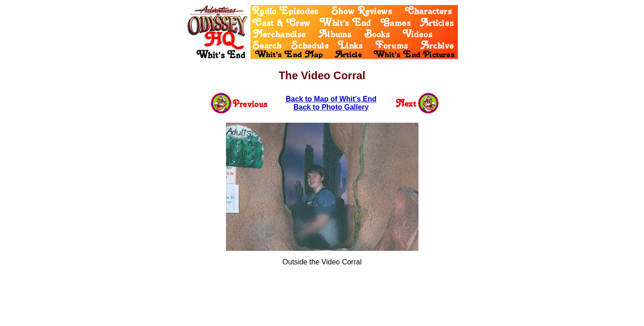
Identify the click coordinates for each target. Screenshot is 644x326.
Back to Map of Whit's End (331, 99)
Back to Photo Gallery (331, 107)
